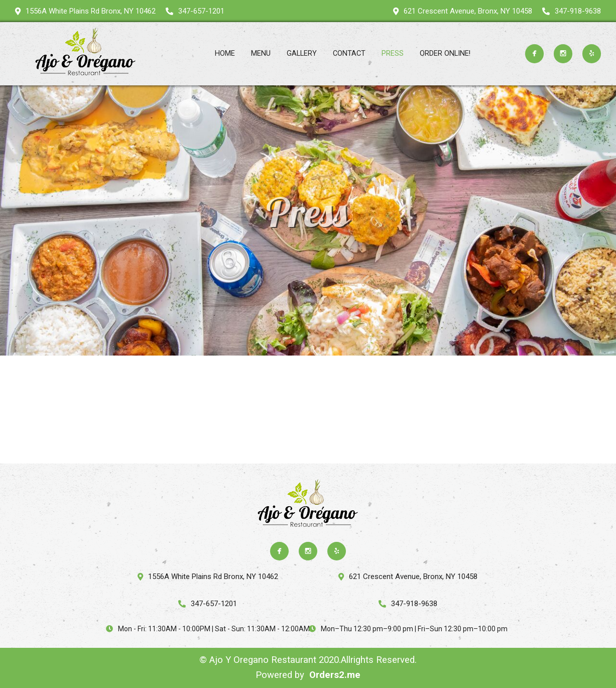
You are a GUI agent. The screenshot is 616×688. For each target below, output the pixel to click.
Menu (261, 53)
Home (225, 53)
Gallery (302, 53)
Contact (349, 53)
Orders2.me (335, 675)
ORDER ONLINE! (445, 53)
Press (393, 53)
